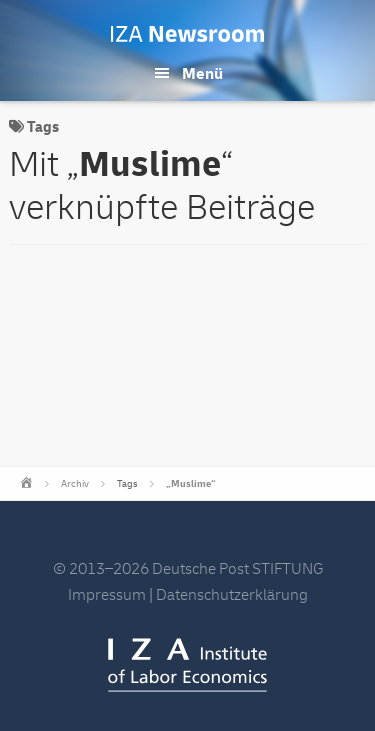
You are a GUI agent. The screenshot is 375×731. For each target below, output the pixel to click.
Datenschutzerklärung (232, 595)
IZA (187, 665)
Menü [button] (202, 74)
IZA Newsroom (187, 34)
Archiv (75, 484)
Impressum (107, 595)
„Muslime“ (191, 484)
